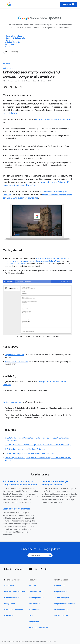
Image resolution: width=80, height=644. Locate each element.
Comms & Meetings (14, 36)
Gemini (9, 40)
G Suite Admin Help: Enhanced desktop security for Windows (30, 454)
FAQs (31, 616)
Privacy (49, 641)
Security (32, 586)
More (8, 46)
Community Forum (12, 598)
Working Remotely (36, 598)
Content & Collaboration (16, 38)
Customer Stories (36, 592)
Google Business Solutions (64, 604)
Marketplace (34, 610)
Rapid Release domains (14, 355)
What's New (9, 616)
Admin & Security (13, 42)
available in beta (10, 113)
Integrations (34, 622)
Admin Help (9, 586)
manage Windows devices (16, 264)
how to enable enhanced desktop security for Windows (39, 261)
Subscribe (69, 4)
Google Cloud (59, 586)
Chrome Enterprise (61, 598)
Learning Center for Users (15, 592)
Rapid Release (27, 81)
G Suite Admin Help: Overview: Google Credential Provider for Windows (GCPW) (38, 445)
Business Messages (62, 610)
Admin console (8, 81)
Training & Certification (38, 628)
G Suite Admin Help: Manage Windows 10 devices (25, 449)
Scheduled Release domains (16, 362)
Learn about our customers (16, 509)
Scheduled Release (40, 81)
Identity (18, 81)
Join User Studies (61, 616)
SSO (49, 81)
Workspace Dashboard (14, 610)
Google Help (10, 604)
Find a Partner (35, 604)
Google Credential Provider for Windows (53, 119)
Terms (54, 641)
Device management (12, 402)
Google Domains (60, 592)
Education (10, 44)
